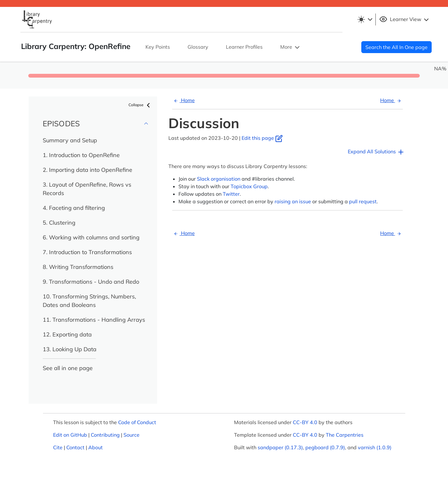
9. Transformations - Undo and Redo (91, 282)
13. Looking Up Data (70, 349)
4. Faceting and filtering (74, 208)
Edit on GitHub (70, 435)
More (291, 47)
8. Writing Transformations (78, 267)
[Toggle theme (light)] (365, 19)
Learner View (405, 19)
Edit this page (262, 138)
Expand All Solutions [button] (376, 152)
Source (131, 435)
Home (183, 100)
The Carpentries (345, 435)
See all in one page (68, 368)
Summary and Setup (70, 140)
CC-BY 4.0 (305, 422)
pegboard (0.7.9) (325, 447)
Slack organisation (219, 179)
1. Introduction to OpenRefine (81, 155)
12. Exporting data (67, 334)
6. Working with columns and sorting (91, 237)
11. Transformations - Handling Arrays (94, 320)
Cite (58, 447)
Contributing (105, 435)
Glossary (198, 47)
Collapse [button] (140, 105)
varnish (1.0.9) (375, 447)
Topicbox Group (249, 186)
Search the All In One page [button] (396, 47)
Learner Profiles (244, 47)
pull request (363, 201)
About (96, 447)
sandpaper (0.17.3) (280, 447)
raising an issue (293, 201)
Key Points (158, 47)
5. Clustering (59, 223)
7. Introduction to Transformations (87, 252)
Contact (75, 447)
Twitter (231, 194)
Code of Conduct (137, 422)
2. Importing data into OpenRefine (87, 170)
